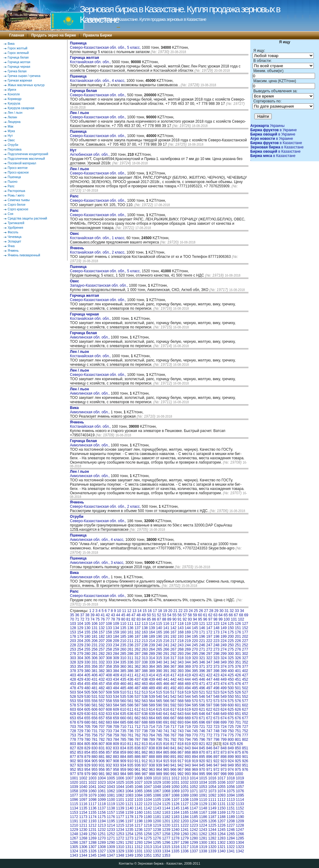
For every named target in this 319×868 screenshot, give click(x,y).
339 (152, 662)
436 (130, 679)
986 (137, 774)
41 (103, 615)
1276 (157, 838)
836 (137, 748)
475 (231, 684)
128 (73, 628)
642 (173, 714)
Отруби (13, 145)
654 (80, 718)
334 (116, 662)
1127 (185, 804)
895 (202, 757)
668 (181, 718)
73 (87, 619)
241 (166, 645)
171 (202, 632)
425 (231, 675)
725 (231, 727)
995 (202, 774)
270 (195, 649)
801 (238, 740)
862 (145, 752)
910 (130, 761)
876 (245, 752)
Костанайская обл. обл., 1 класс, (98, 236)
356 (94, 667)
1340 (222, 851)
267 (173, 649)
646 (202, 714)
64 (220, 615)
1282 (212, 838)
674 (224, 718)
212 (137, 641)
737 (137, 731)
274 (224, 649)
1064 (129, 791)
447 (209, 679)
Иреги (12, 90)
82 (133, 619)
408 (109, 675)
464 (152, 684)
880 (94, 757)
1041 (92, 787)
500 (231, 688)
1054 (212, 787)
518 (181, 692)
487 (137, 688)
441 (166, 679)
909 (123, 761)
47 (133, 615)
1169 (222, 813)
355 (87, 667)
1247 (240, 830)
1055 (222, 787)
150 (231, 628)
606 (94, 709)
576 (238, 701)
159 (116, 632)
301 (238, 654)
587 (137, 705)
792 (173, 740)
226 (238, 641)
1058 (74, 791)
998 (224, 774)
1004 (102, 778)
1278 (176, 838)
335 (123, 662)
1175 (102, 817)
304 (80, 658)
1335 (176, 851)
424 (224, 675)
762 (137, 735)
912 (145, 761)
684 (116, 722)
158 (109, 632)
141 (166, 628)
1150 (222, 808)
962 (145, 770)
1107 (176, 800)
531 (94, 697)
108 (109, 624)
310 (123, 658)
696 (202, 722)
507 (102, 692)
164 (152, 632)
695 (195, 722)
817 (173, 744)
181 (94, 637)
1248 (74, 834)
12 (129, 611)
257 (102, 649)
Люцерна (14, 122)
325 (231, 658)
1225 (212, 825)
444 (188, 679)
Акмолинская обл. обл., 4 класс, (98, 537)
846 (209, 748)
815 (159, 744)
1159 (129, 813)
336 (130, 662)
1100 (111, 800)
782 (102, 740)
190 (159, 637)
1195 (111, 821)
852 (73, 752)
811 (130, 744)
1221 (176, 825)
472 (209, 684)
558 (109, 701)
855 (94, 752)
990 (166, 774)
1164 (176, 813)
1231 (92, 830)
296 (202, 654)
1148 (203, 808)
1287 (83, 843)
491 (166, 688)
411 (130, 675)
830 (94, 748)
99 (220, 619)
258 (109, 649)
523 (217, 692)
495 (195, 688)
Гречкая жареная (20, 80)
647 (209, 714)
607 (102, 709)
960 (130, 770)
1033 (194, 782)
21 (175, 611)
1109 (194, 800)
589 (152, 705)
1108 (185, 800)
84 (144, 619)
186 (130, 637)
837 (145, 748)
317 (173, 658)
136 (130, 628)
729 (80, 731)
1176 (111, 817)
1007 (129, 778)
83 (138, 619)
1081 (111, 795)
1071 (194, 791)
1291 (120, 843)
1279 (185, 838)
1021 (83, 782)
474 (224, 684)
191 (166, 637)
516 (166, 692)
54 (169, 615)
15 (145, 611)
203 (73, 641)
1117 (92, 804)
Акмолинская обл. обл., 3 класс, (98, 560)
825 (233, 744)
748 (217, 731)
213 (145, 641)
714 (152, 727)
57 (184, 615)
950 (238, 765)
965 (166, 770)
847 (217, 748)
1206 (212, 821)
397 (209, 671)
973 (224, 770)
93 (190, 619)
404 (80, 675)
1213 (102, 825)
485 (123, 688)
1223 (194, 825)
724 (224, 727)
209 (116, 641)
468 (181, 684)
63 (215, 615)
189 (152, 637)
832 (109, 748)
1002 (83, 778)
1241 (185, 830)
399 (224, 671)
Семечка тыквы (19, 200)
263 (145, 649)
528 (73, 697)
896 (209, 757)
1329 (120, 851)
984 (123, 774)
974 (231, 770)
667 (173, 718)
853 (80, 752)
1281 (203, 838)
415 (159, 675)
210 (123, 641)
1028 (148, 782)
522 (209, 692)
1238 (157, 830)
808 (109, 744)
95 (200, 619)
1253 (120, 834)
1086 (157, 795)
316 (166, 658)
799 (224, 740)
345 (195, 662)
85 (149, 619)
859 (123, 752)
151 (238, 628)
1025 (120, 782)
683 (109, 722)
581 (94, 705)
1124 (157, 804)
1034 (203, 782)
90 (174, 619)
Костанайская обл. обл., (91, 60)
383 (109, 671)
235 (123, 645)
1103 (138, 800)
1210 (74, 825)
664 (152, 718)
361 (130, 667)
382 (102, 671)
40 (98, 615)
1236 (138, 830)
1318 (194, 847)
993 (188, 774)
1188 (222, 817)
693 (181, 722)
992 (181, 774)
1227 (231, 825)
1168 (212, 813)
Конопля (14, 94)
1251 (102, 834)
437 (137, 679)
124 (224, 624)
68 (241, 615)
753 (73, 735)
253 (73, 649)
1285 (240, 838)
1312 (138, 847)
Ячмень (13, 251)
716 (166, 727)
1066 (148, 791)
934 (123, 765)
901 (245, 757)
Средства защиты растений (27, 218)
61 (205, 615)
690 (159, 722)
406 (94, 675)
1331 (138, 851)
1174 (92, 817)
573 (217, 701)
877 (73, 757)
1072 (203, 791)
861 (137, 752)
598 (217, 705)
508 (109, 692)
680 (87, 722)
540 (159, 697)
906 (102, 761)
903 (80, 761)
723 (217, 727)
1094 (231, 795)
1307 (92, 847)
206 (94, 641)
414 (152, 675)
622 (209, 709)
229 (80, 645)
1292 (129, 843)
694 (188, 722)
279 (80, 654)
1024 (111, 782)
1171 (240, 813)
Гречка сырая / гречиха (24, 76)
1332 (148, 851)
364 (152, 667)
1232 (102, 830)
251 (238, 645)
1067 (157, 791)
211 (130, 641)
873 (224, 752)
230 (87, 645)
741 (166, 731)
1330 (129, 851)
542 (173, 697)
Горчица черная (19, 67)
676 (238, 718)
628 (73, 714)
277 (245, 649)
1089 (185, 795)
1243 (203, 830)
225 (231, 641)
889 (159, 757)
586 (130, 705)
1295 (157, 843)
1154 (83, 813)
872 (217, 752)
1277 (166, 838)
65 (226, 615)
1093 (222, 795)
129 (80, 628)
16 (150, 611)
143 (181, 628)
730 (87, 731)
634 (116, 714)
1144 (166, 808)
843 (188, 748)
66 (231, 615)
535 (123, 697)
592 (173, 705)
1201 (166, 821)
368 (181, 667)
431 (94, 679)
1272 (120, 838)
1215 (120, 825)
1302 (222, 843)
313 (145, 658)
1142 (148, 808)
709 (116, 727)
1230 (83, 830)
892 (181, 757)
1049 (166, 787)
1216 (129, 825)
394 (188, 671)
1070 (185, 791)
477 (245, 684)
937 (145, 765)
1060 (92, 791)
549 (224, 697)
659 (116, 718)
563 (145, 701)
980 (94, 774)
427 (245, 675)
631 (94, 714)
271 (202, 649)
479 (80, 688)
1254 (129, 834)
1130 (212, 804)
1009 (148, 778)
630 (87, 714)
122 (209, 624)
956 (102, 770)
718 (181, 727)
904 (87, 761)
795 (195, 740)
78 (113, 619)
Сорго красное (18, 209)
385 (123, 671)
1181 (157, 817)
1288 (92, 843)
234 (116, 645)
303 (73, 658)
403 (73, 675)
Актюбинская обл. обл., (90, 152)
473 (217, 684)
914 (159, 761)
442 (173, 679)
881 (102, 757)
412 (137, 675)
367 (173, 667)
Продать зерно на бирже (54, 35)
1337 (194, 851)
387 (137, 671)
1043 (111, 787)
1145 (176, 808)
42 (108, 615)
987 (145, 774)
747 (209, 731)
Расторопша (16, 191)
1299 (194, 843)
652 (245, 714)
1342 (240, 851)
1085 (148, 795)
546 (202, 697)
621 (202, 709)
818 (181, 744)
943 (188, 765)
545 (195, 697)
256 (94, 649)
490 (159, 688)
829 (87, 748)
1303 (231, 843)
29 (216, 611)
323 (217, 658)
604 (80, 709)
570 (195, 701)
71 (77, 619)
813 (145, 744)
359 (116, 667)
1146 (185, 808)
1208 (231, 821)
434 (116, 679)
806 (94, 744)
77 (108, 619)
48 (138, 615)
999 (231, 774)
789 (152, 740)
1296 (166, 843)
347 (209, 662)
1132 (231, 804)
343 (181, 662)
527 (245, 692)
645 (195, 714)
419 (188, 675)
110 (123, 624)
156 (94, 632)
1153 (74, 813)
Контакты (126, 863)
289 (152, 654)
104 (80, 624)
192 (173, 637)
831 (102, 748)
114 (152, 624)
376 (238, 667)
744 (188, 731)
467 (173, 684)
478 (73, 688)
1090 (194, 795)
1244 (212, 830)
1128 (194, 804)
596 (202, 705)
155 (87, 632)
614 (152, 709)
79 (118, 619)
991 (173, 774)
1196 (120, 821)
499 (224, 688)
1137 (102, 808)
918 (188, 761)
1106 (166, 800)
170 (195, 632)
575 (231, 701)
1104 (148, 800)
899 (231, 757)
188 (145, 637)
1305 (74, 847)
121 (202, 624)
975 (238, 770)
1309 (111, 847)
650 (231, 714)
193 (181, 637)
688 (145, 722)
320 (195, 658)
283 (109, 654)
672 (209, 718)
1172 (74, 817)
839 (159, 748)
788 (145, 740)
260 (123, 649)
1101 (120, 800)
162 (137, 632)
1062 (111, 791)
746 (202, 731)
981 (102, 774)
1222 (185, 825)
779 (80, 740)
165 (159, 632)
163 (145, 632)
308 (109, 658)
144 (188, 628)
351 (238, 662)
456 (94, 684)
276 (238, 649)
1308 (102, 847)
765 (159, 735)
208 (109, 641)
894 (195, 757)
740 (159, 731)
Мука (11, 131)
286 (130, 654)
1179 (138, 817)
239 (152, 645)
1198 (138, 821)
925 (238, 761)
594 (188, 705)
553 (73, 701)
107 (102, 624)
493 (181, 688)
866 (173, 752)
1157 (111, 813)
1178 (129, 817)
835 (130, 748)
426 (238, 675)
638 (145, 714)
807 (102, 744)
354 (80, 667)
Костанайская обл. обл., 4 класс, (98, 78)
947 (217, 765)
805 (87, 744)
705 (87, 727)
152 (245, 628)
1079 (92, 795)
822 (209, 744)
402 (245, 671)
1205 (203, 821)
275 (231, 649)
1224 (203, 825)
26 (201, 611)
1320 (212, 847)
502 (245, 688)
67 (236, 615)
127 (245, 624)
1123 (148, 804)
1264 (222, 834)
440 (159, 679)
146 (202, 628)
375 (231, 667)
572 (209, 701)
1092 (212, 795)
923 (224, 761)
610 (123, 709)
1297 (176, 843)
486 (130, 688)
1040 (83, 787)
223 (217, 641)
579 (80, 705)
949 (231, 765)
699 (224, 722)
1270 (102, 838)
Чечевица (15, 237)
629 (80, 714)
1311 (129, 847)
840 (166, 748)
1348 (120, 855)
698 (217, 722)
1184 (185, 817)
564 (152, 701)
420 (195, 675)
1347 (111, 855)
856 (102, 752)
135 (123, 628)
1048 (157, 787)
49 (144, 615)
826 (240, 744)
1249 (83, 834)
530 (87, 697)
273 (217, 649)
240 (159, 645)
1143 (157, 808)
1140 (129, 808)
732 (102, 731)
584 (116, 705)
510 (123, 692)
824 (226, 744)
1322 (231, 847)
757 (102, 735)
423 (217, 675)
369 (188, 667)
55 (174, 615)
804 (80, 744)
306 (94, 658)
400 (231, 671)
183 (109, 637)
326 (238, 658)
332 (102, 662)
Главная (17, 35)
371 (202, 667)
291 (166, 654)
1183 (176, 817)
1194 (102, 821)
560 (123, 701)
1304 (240, 843)
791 (166, 740)
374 (224, 667)
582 (102, 705)
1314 (157, 847)
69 (246, 615)
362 (137, 667)
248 (217, 645)
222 (209, 641)
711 (130, 727)
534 (116, 697)
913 (152, 761)
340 (159, 662)
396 (202, 671)
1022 (92, 782)
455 (87, 684)
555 (87, 701)
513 (145, 692)
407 (102, 675)
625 (231, 709)
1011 (166, 778)
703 (73, 727)
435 (123, 679)
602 (245, 705)
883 (116, 757)
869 (195, 752)
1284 (231, 838)
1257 (157, 834)
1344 (83, 855)
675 (231, 718)
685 (123, 722)
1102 (129, 800)
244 (188, 645)
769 (188, 735)
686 (130, 722)
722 (209, 727)
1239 (166, 830)
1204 (194, 821)
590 (159, 705)
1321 (222, 847)
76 (103, 619)
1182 (166, 817)
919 (195, 761)
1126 (176, 804)
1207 (222, 821)
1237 (148, 830)
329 (80, 662)
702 (245, 722)
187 (137, 637)
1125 (166, 804)
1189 (231, 817)
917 (181, 761)
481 (94, 688)
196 (202, 637)
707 (102, 727)
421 (202, 675)
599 (224, 705)
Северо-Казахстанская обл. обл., (99, 93)
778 (73, 740)
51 (154, 615)
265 (159, 649)
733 (109, 731)
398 (217, 671)
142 (173, 628)
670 (195, 718)
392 (173, 671)
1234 (120, 830)
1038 (240, 782)
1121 (129, 804)
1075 (231, 791)
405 (87, 675)
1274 (138, 838)
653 (73, 718)
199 (224, 637)
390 (159, 671)
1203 (185, 821)
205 (87, 641)
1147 (194, 808)
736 (130, 731)
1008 (138, 778)
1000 (239, 774)
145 (195, 628)
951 (245, 765)
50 (149, 615)
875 (238, 752)
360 (123, 667)
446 (202, 679)
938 (152, 765)
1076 (240, 791)
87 (159, 619)
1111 (212, 800)
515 (159, 692)
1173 (83, 817)
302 (245, 654)
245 (195, 645)
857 (109, 752)
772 (209, 735)
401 (238, 671)
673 (217, 718)
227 (245, 641)
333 (109, 662)
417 (173, 675)
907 (109, 761)
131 (94, 628)
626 (238, 709)
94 (195, 619)
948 (224, 765)
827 (73, 748)
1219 (157, 825)
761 (130, 735)
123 (217, 624)
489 (152, 688)
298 (217, 654)
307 (102, 658)
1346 (102, 855)
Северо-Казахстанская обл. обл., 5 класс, (106, 45)
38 (87, 615)
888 (152, 757)
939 (159, 765)
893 (188, 757)
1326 (92, 851)
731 (94, 731)
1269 (92, 838)
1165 (185, 813)
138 (145, 628)
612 (137, 709)
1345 (92, 855)
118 (181, 624)
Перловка (15, 149)
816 (166, 744)
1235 (129, 830)
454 (80, 684)
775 (231, 735)
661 (130, 718)
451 (238, 679)
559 (116, 701)
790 (159, 740)
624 (224, 709)
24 (191, 611)
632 (102, 714)
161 (130, 632)
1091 (203, 795)
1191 (74, 821)
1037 (231, 782)
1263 (212, 834)
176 (238, 632)
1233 (111, 830)
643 (181, 714)
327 (245, 658)
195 (195, 637)
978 (80, 774)
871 (209, 752)
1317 (185, 847)
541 (166, 697)
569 (188, 701)
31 (227, 611)
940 (166, 765)
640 (159, 714)
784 (116, 740)
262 (137, 649)
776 (238, 735)
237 (137, 645)
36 (77, 615)
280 (87, 654)
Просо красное (18, 172)
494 (188, 688)
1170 (231, 813)
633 (109, 714)
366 (166, 667)
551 (238, 697)
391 (166, 671)
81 (128, 619)
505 (87, 692)
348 (217, 662)
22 (181, 611)
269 (188, 649)
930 (94, 765)
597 (209, 705)
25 (196, 611)
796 (202, 740)
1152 (240, 808)
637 (137, 714)
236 (130, 645)
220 (195, 641)
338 (145, 662)
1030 (166, 782)
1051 (185, 787)
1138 (111, 808)
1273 (129, 838)
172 (209, 632)
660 (123, 718)
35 (72, 615)
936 (137, 765)
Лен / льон (15, 113)
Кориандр (15, 99)
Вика (11, 44)
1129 (203, 804)
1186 (203, 817)
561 (130, 701)
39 (92, 615)
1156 (102, 813)
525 (231, 692)
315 (159, 658)
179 (80, 637)
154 (80, 632)
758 (109, 735)
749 (224, 731)
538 (145, 697)
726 (238, 727)
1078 (83, 795)
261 (130, 649)
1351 (148, 855)
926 (245, 761)
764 (152, 735)
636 (130, 714)
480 (87, 688)
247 (209, 645)
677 (245, 718)
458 (109, 684)
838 (152, 748)
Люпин (12, 117)
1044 (120, 787)
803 (73, 744)
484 (116, 688)
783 (109, 740)
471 (202, 684)
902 (73, 761)
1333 (157, 851)
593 (181, 705)
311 (130, 658)
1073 (212, 791)
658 (109, 718)
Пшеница (14, 177)
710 (123, 727)
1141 (138, 808)
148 (217, 628)
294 (188, 654)
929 (87, 765)
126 (238, 624)
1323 (240, 847)
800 (231, 740)
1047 (148, 787)
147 (209, 628)
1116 (83, 804)
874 (231, 752)
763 (145, 735)
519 (188, 692)
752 (245, 731)
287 (137, 654)
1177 (120, 817)
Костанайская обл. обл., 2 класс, (98, 250)
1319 (203, 847)
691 (166, 722)
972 (217, 770)
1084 (138, 795)
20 (170, 611)
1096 (74, 800)
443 (181, 679)
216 (166, 641)
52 (159, 615)
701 (238, 722)
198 (217, 637)
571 (202, 701)
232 (102, 645)
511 (130, 692)
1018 (231, 778)
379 (80, 671)
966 (173, 770)
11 (124, 611)
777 (245, 735)
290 (159, 654)
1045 (129, 787)
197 (209, 637)
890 (166, 757)
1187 (212, 817)
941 (173, 765)
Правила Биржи (98, 35)
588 (145, 705)
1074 (222, 791)
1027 (138, 782)
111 (130, 624)
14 (139, 611)
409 (116, 675)
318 (181, 658)
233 (109, 645)
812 (137, 744)
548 (217, 697)
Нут (10, 136)
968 (188, 770)
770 (195, 735)
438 (145, 679)
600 (231, 705)
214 (152, 641)
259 (116, 649)
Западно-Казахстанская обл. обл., (99, 283)
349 (224, 662)
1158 (120, 813)
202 (245, 637)
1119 (111, 804)
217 (173, 641)
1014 (194, 778)
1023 (102, 782)
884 (123, 757)
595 (195, 705)
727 (245, 727)
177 (245, 632)
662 (137, 718)
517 (173, 692)
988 (152, 774)
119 (188, 624)
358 (109, 667)
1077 (74, 795)
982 (109, 774)
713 (145, 727)
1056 (231, 787)
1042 (102, 787)
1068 (166, 791)
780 (87, 740)
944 (195, 765)
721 (202, 727)
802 (245, 740)
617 (173, 709)
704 (80, 727)
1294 (148, 843)
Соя (10, 214)
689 (152, 722)
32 (232, 611)
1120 (120, 804)
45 (123, 615)
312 (137, 658)
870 (202, 752)
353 (73, 667)
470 (195, 684)
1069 (176, 791)
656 (94, 718)
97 (210, 619)
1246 (231, 830)
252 (245, 645)
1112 (222, 800)
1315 (166, 847)
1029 (157, 782)
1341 (231, 851)
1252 (111, 834)
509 (116, 692)
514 (152, 692)
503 (73, 692)
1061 (102, 791)
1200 (157, 821)
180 (87, 637)
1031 (176, 782)
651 (238, 714)
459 (116, 684)
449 (224, 679)
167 (173, 632)
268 (181, 649)
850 (238, 748)
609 (116, 709)
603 (73, 709)
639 (152, 714)
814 (152, 744)
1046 (138, 787)
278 (73, 654)
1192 (83, 821)
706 (94, 727)
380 (87, 671)
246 (202, 645)
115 (159, 624)
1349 (129, 855)
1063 (120, 791)
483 (109, 688)
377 (245, 667)
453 (73, 684)
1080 (102, 795)
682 (102, 722)
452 (245, 679)
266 (166, 649)
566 (166, 701)
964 (159, 770)
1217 (138, 825)
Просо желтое (18, 168)
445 (195, 679)
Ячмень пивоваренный (24, 255)
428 (73, 679)
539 (152, 697)
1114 (240, 800)
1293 (138, 843)
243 (181, 645)
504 (80, 692)
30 (221, 611)
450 (231, 679)
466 (166, 684)
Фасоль (13, 232)
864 (159, 752)
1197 (129, 821)
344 (188, 662)
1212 (92, 825)
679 (80, 722)
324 (224, 658)
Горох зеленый (18, 53)
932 (109, 765)
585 (123, 705)
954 (87, 770)
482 (102, 688)
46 (128, 615)
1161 (148, 813)
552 (245, 697)
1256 (148, 834)
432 (102, 679)
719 (188, 727)
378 (73, 671)
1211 (83, 825)
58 (190, 615)
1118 (102, 804)
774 (224, 735)
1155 (92, 813)
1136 (92, 808)
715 (159, 727)
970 (202, 770)
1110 (203, 800)
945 (202, 765)
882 (109, 757)
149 (224, 628)
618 (181, 709)
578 (73, 705)
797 (209, 740)
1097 (83, 800)
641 (166, 714)
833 (116, 748)
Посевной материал (22, 163)
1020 (74, 782)
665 (159, 718)
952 (73, 770)
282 (102, 654)
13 (134, 611)
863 (152, 752)
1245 (222, 830)
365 (159, 667)
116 (166, 624)
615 (159, 709)
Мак (10, 126)
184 (116, 637)
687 (137, 722)
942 (181, 765)
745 (195, 731)
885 (130, 757)
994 (195, 774)
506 (94, 692)
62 (210, 615)
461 (130, 684)
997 (217, 774)
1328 (111, 851)
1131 (222, 804)
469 (188, 684)
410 (123, 675)
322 (209, 658)
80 (123, 619)
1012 (176, 778)
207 (102, 641)
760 (123, 735)
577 (245, 701)
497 (209, 688)
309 (116, 658)
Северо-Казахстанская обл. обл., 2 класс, (106, 504)
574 (224, 701)
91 (180, 619)
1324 (74, 851)
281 (94, 654)
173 (217, 632)
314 (152, 658)
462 (137, 684)
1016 (212, 778)
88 (164, 619)
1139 (120, 808)
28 (211, 611)
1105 (157, 800)
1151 (231, 808)
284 (116, 654)
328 (73, 662)
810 (123, 744)
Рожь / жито (16, 195)
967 (181, 770)
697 (209, 722)
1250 (92, 834)
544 (188, 697)
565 (159, 701)
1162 (157, 813)
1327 (102, 851)
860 (130, 752)
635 (123, 714)
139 (152, 628)
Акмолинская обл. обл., (90, 335)
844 (195, 748)
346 (202, 662)
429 (80, 679)
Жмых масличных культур (26, 85)
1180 (148, 817)
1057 (240, 787)
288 (145, 654)
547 (209, 697)
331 (94, 662)
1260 (185, 834)
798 (217, 740)
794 (188, 740)
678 (73, 722)
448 (217, 679)
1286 (74, 843)
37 (82, 615)
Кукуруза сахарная (21, 108)
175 (231, 632)
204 (80, 641)
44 (118, 615)
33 (237, 611)
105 (87, 624)
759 (116, 735)
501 (238, 688)
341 (166, 662)
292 (173, 654)
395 (195, 671)
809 (116, 744)
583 (109, 705)
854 (87, 752)
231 (94, 645)
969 (195, 770)
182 (102, 637)
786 (130, 740)
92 (184, 619)
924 (231, 761)
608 (109, 709)
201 (238, 637)
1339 (212, 851)
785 (123, 740)
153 (73, 632)
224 (224, 641)
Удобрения (15, 228)
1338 (203, 851)
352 (245, 662)
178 (73, 637)
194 (188, 637)
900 (238, 757)
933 (116, 765)
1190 (240, 817)
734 (116, 731)
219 (188, 641)
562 (137, 701)
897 (217, 757)
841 (173, 748)
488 (145, 688)
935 (130, 765)
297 (209, 654)
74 (92, 619)
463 (145, 684)
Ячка (11, 246)
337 (137, 662)
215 (159, 641)
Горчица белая (18, 57)
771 (202, 735)
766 (166, 735)
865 (166, 752)
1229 (74, 830)
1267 (74, 838)
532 (102, 697)
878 (80, 757)
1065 (138, 791)
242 (173, 645)
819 (188, 744)
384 (116, 671)
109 (116, 624)
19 (165, 611)
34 (242, 611)
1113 (231, 800)
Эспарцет (14, 241)
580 (87, 705)
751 (238, 731)
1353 (166, 855)
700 (231, 722)
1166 (194, 813)
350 (231, 662)
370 (195, 667)
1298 (185, 843)
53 (164, 615)
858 (116, 752)
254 (80, 649)
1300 (203, 843)
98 (215, 619)
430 (87, 679)
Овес (11, 140)
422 (209, 675)
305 (87, 658)
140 (159, 628)
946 (209, 765)
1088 (176, 795)
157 (102, 632)
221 (202, 641)
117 (173, 624)
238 (145, 645)
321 (202, 658)
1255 (138, 834)
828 (80, 748)
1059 (83, 791)
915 (166, 761)
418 (181, 675)
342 (173, 662)
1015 (203, 778)
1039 (74, 787)
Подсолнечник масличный (26, 159)
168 (181, 632)
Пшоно (13, 182)
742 (173, 731)
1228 (240, 825)
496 (202, 688)
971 (209, 770)
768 (181, 735)
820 (195, 744)
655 (87, 718)
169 (188, 632)
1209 (240, 821)
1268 (83, 838)
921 (209, 761)
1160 (138, 813)
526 (238, 692)
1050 (176, 787)
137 (137, 628)
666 (166, 718)
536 (130, 697)
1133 (240, 804)
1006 (120, 778)
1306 (83, 847)
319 (188, 658)
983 (116, 774)
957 (109, 770)
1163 (166, 813)
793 (181, 740)
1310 (120, 847)
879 (87, 757)
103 (73, 624)
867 (181, 752)
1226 (222, 825)
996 (209, 774)
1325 (83, 851)
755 (87, 735)
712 (137, 727)
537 (137, 697)
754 (80, 735)
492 (173, 688)
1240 (176, 830)
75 (98, 619)
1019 (240, 778)
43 (113, 615)
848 (224, 748)
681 (94, 722)
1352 (157, 855)
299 (224, 654)
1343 (74, 855)
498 (217, 688)
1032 (185, 782)
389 (152, 671)
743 (181, 731)
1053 (203, 787)
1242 (194, 830)
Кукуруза (14, 103)
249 (224, 645)
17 (155, 611)
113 (145, 624)
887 (145, 757)
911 (137, 761)
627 (245, 709)
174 (224, 632)
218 (181, 641)
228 (73, 645)
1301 (212, 843)
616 (166, 709)
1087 (166, 795)
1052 (194, 787)
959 (123, 770)
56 (180, 615)
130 (87, 628)
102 (241, 619)
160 (123, 632)
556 (94, 701)
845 (202, 748)
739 (152, 731)
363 (145, 667)
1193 (92, 821)
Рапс (11, 186)
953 (80, 770)
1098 (92, 800)
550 (231, 697)
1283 (222, 838)
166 (166, 632)
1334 (166, 851)
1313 (148, 847)
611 (130, 709)
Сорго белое (17, 205)
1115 (74, 804)
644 (188, 714)
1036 (222, 782)
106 (94, 624)
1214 (111, 825)
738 (145, 731)
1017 (222, 778)
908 (116, 761)
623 (217, 709)
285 (123, 654)
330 (87, 662)
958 (116, 770)
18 (160, 611)
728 (73, 731)
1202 (176, 821)
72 (82, 619)
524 (224, 692)
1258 (166, 834)
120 (195, 624)
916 (173, 761)
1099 (102, 800)
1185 (194, 817)
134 (116, 628)
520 (195, 692)
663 (145, 718)
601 (238, 705)
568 (181, 701)
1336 (185, 851)
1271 (111, 838)
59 (195, 615)
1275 (148, 838)
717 (173, 727)
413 (145, 675)
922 (217, 761)
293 (181, 654)
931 (102, 765)
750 (231, 731)
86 (154, 619)
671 (202, 718)
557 (102, 701)
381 (94, 671)
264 (152, 649)
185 (123, 637)
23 (185, 611)
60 (200, 615)
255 (87, 649)
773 (217, 735)
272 (209, 649)
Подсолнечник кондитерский (28, 154)
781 (94, 740)
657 (102, 718)
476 (238, 684)
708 (109, 727)
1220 (166, 825)
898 (224, 757)
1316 (176, 847)
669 (188, 718)
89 (169, 619)
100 (227, 619)
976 (245, 770)
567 (173, 701)
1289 (102, 843)
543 (181, 697)
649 (224, 714)
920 (202, 761)
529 (80, 697)
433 (109, 679)
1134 (74, 808)
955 (94, 770)
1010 (157, 778)
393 (181, 671)
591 (166, 705)
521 (202, 692)
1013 (185, 778)
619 (188, 709)
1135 (83, 808)
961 (137, 770)
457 (102, 684)
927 (73, 765)
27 (206, 611)
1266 (240, 834)
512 (137, 692)
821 (202, 744)
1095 (240, 795)
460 (123, 684)
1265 (231, 834)
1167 (203, 813)
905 (94, 761)
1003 (92, 778)
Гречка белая (17, 71)
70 (72, 619)
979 (87, 774)
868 (188, 752)
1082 (120, 795)
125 (231, 624)
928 (80, 765)
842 (181, 748)
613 (145, 709)
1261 (194, 834)
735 (123, 731)
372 (209, 667)
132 (102, 628)
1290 (111, 843)
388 (145, 671)
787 (137, 740)
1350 (138, 855)
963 (152, 770)
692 (173, 722)
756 (94, 735)
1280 (194, 838)
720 (195, 727)
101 (234, 619)
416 (166, 675)
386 (130, 671)
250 (231, 645)
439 (152, 679)
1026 (129, 782)
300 (231, 654)
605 (87, 709)
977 (73, 774)
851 (245, 748)
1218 (148, 825)
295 (195, 654)
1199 (148, 821)
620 (195, 709)
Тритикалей (16, 223)
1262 (203, 834)
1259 (176, 834)
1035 (212, 782)
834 (123, 748)
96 (205, 619)
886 (137, 757)
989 (159, 774)
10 (119, 611)
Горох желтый (17, 48)
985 (130, 774)
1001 (74, 778)
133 (109, 628)
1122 (138, 804)
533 (109, 697)
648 (217, 714)
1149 (212, 808)
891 (173, 757)
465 (159, 684)
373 (217, 667)
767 (173, 735)
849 (231, 748)
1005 (111, 778)
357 (102, 667)
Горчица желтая (19, 62)
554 (80, 701)
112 (137, 624)
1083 (129, 795)
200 (231, 637)
